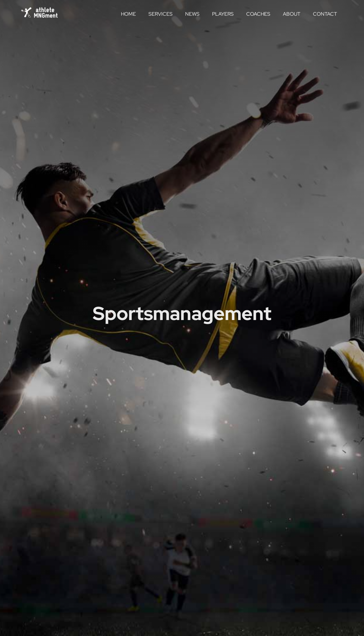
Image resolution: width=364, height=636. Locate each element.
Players (223, 14)
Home (128, 14)
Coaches (258, 14)
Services (161, 14)
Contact (325, 14)
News (192, 14)
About (292, 14)
